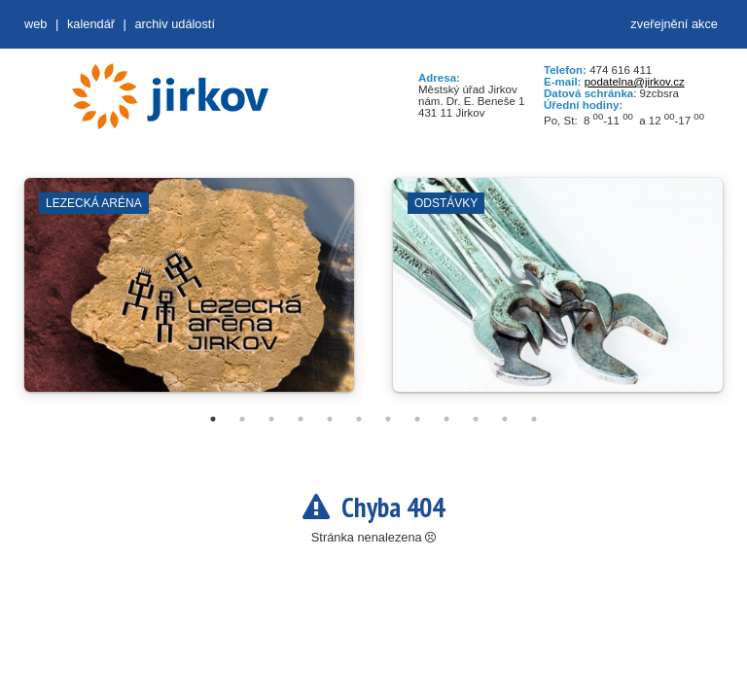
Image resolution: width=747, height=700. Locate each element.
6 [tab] (359, 419)
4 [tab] (301, 419)
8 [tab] (417, 419)
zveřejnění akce (674, 24)
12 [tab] (534, 419)
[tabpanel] (189, 295)
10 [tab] (476, 419)
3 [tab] (271, 419)
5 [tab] (330, 419)
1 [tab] (213, 419)
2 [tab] (242, 419)
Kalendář (91, 24)
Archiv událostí (175, 24)
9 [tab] (446, 419)
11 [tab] (505, 419)
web (36, 24)
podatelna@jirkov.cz (635, 82)
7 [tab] (388, 419)
